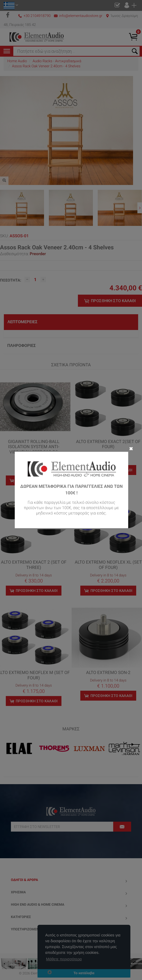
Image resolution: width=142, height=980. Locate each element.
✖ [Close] (131, 448)
